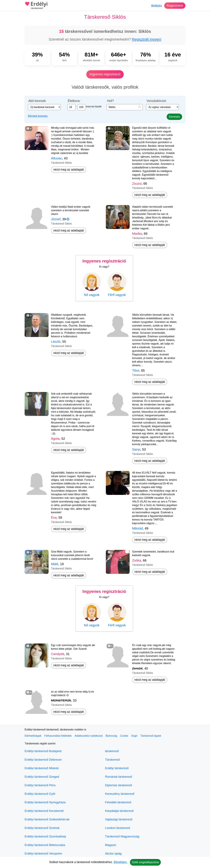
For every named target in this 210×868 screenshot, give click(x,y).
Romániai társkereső (119, 777)
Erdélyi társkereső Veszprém (43, 854)
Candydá (58, 654)
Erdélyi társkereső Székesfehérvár (47, 819)
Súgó (134, 736)
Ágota (55, 439)
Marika (137, 234)
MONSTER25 (61, 700)
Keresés (174, 117)
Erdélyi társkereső (117, 768)
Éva (54, 518)
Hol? (110, 101)
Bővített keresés (38, 116)
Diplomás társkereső (118, 785)
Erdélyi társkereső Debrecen (43, 760)
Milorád (137, 528)
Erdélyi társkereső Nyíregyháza (45, 802)
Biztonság (111, 736)
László (56, 342)
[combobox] (125, 107)
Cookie (124, 736)
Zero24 (137, 668)
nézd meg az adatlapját (69, 170)
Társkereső (112, 760)
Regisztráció (175, 6)
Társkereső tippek (151, 736)
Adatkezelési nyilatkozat (89, 736)
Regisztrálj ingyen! (147, 39)
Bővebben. (121, 862)
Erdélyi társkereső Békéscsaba (45, 845)
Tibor (136, 370)
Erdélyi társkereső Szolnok (42, 828)
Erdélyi (36, 6)
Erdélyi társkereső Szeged (42, 777)
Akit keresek (37, 101)
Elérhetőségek (33, 736)
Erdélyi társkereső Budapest (43, 751)
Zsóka (136, 560)
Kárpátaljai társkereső (119, 811)
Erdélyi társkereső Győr (40, 794)
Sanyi (136, 449)
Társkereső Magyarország (122, 836)
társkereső (112, 751)
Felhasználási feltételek (58, 736)
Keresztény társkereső (120, 794)
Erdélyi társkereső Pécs (40, 785)
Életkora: (74, 101)
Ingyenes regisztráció (105, 74)
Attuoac (57, 158)
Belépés (157, 6)
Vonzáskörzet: (157, 101)
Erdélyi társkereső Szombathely (45, 836)
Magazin (111, 845)
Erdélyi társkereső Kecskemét (44, 811)
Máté (55, 564)
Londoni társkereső (118, 828)
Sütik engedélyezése (145, 862)
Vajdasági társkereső (119, 819)
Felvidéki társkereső (118, 802)
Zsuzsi (137, 184)
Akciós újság (113, 854)
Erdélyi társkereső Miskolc (42, 768)
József (56, 219)
